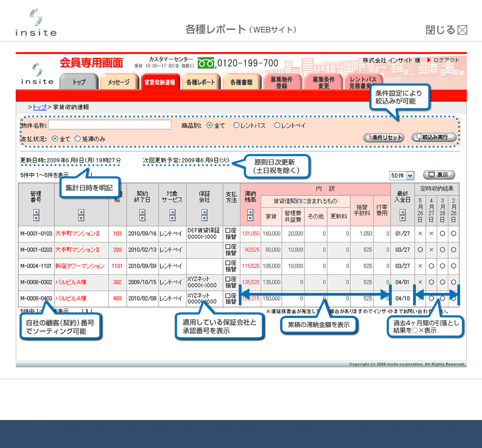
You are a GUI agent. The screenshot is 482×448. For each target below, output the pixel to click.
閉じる (447, 30)
